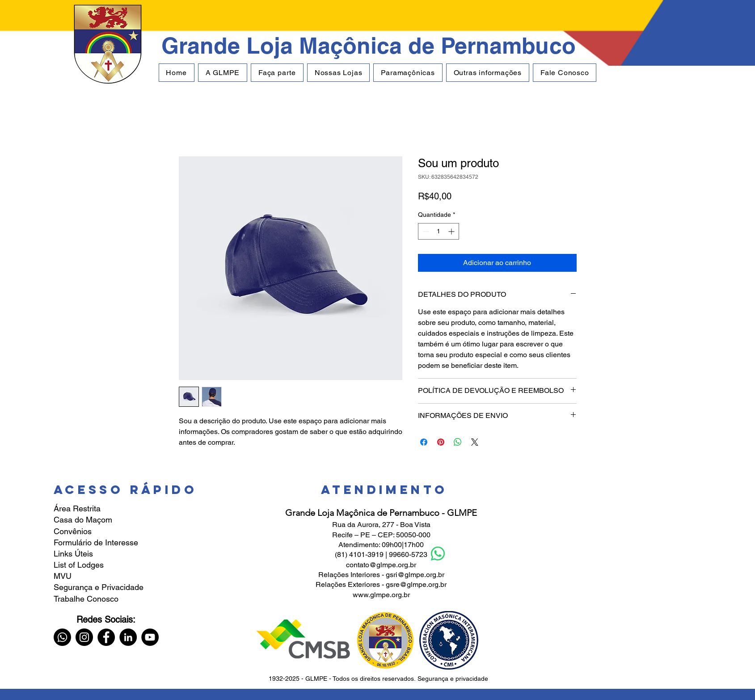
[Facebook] (106, 637)
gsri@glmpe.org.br (415, 575)
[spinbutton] (439, 231)
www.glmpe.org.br (381, 595)
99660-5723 (408, 555)
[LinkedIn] (128, 637)
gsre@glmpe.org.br (416, 584)
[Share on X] (475, 442)
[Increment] (452, 231)
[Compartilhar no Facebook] (424, 442)
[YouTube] (150, 637)
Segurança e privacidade (453, 679)
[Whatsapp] (62, 637)
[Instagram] (84, 637)
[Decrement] (425, 231)
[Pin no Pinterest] (441, 442)
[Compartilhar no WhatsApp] (458, 442)
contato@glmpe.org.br (381, 565)
